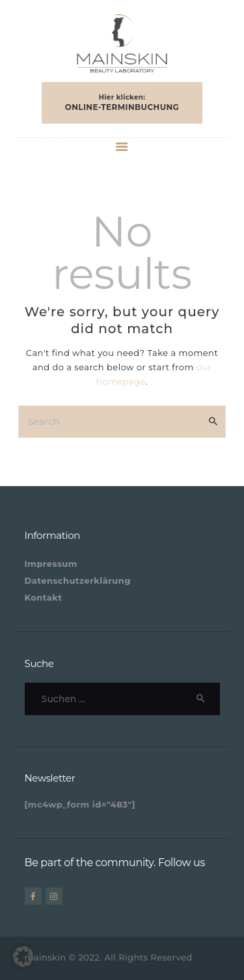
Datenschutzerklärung (78, 580)
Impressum (51, 564)
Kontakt (44, 597)
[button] (23, 957)
